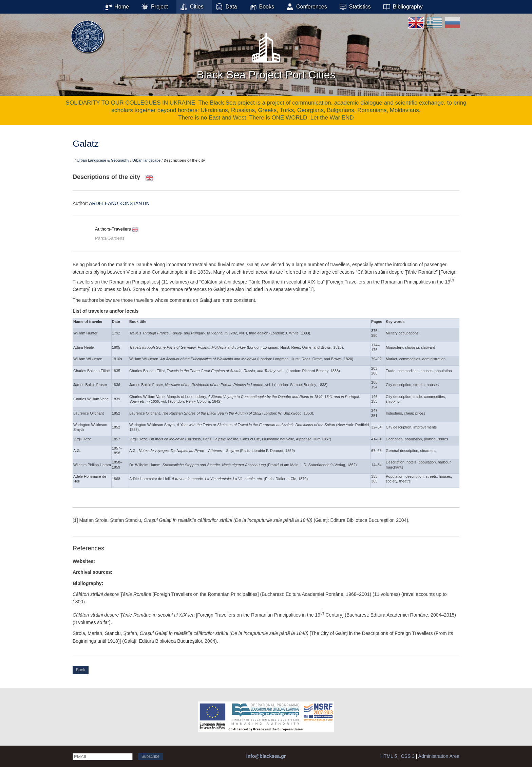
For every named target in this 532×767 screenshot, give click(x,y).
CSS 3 (407, 756)
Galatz (86, 144)
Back (81, 670)
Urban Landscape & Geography (103, 160)
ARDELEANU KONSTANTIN (119, 203)
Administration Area (439, 756)
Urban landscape (146, 160)
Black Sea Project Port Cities (266, 54)
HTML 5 (389, 756)
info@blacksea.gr (266, 756)
